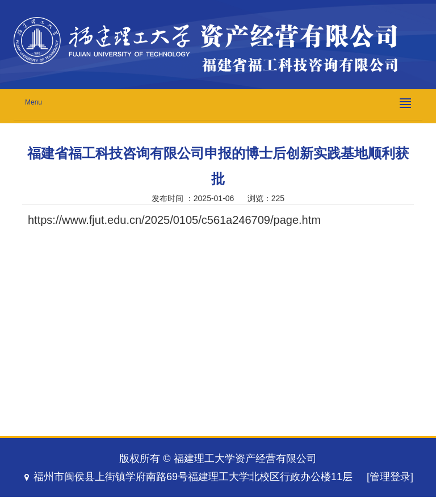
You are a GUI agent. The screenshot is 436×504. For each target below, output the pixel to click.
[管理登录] (390, 477)
